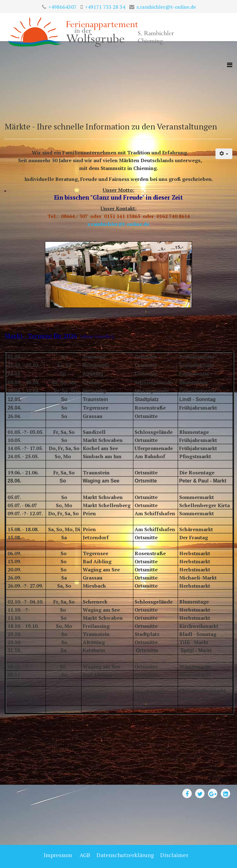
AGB (85, 855)
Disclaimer (174, 855)
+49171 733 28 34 (105, 7)
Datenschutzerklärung (125, 855)
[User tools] (224, 154)
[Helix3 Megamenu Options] (230, 65)
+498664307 (62, 7)
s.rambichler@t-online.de (166, 7)
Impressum (58, 855)
